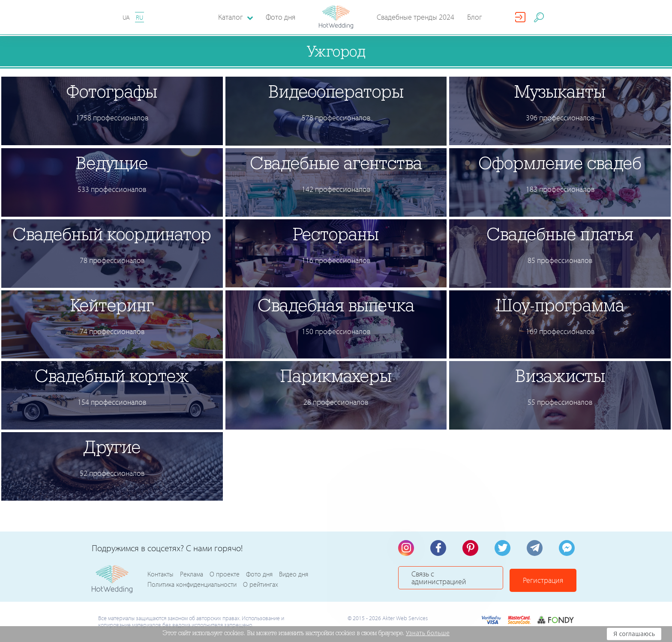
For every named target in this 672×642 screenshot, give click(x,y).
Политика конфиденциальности (192, 585)
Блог (475, 17)
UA (126, 17)
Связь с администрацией (453, 579)
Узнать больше (428, 633)
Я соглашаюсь (634, 634)
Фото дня (280, 17)
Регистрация (547, 579)
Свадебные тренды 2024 (415, 17)
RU (139, 17)
